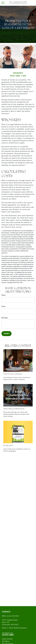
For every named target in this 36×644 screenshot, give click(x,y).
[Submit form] (6, 334)
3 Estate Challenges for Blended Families (14, 409)
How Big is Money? (8, 445)
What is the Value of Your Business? (13, 374)
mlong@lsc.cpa (7, 633)
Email (3, 306)
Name (4, 295)
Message (5, 318)
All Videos (6, 641)
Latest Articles (7, 639)
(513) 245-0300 (13, 616)
